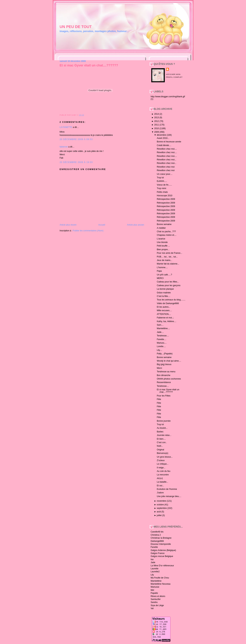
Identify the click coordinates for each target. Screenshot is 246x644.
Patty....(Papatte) (165, 354)
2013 (157, 118)
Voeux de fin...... (164, 185)
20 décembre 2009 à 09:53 (76, 139)
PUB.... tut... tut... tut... (167, 257)
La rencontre (163, 475)
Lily (152, 575)
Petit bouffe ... (163, 246)
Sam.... (160, 325)
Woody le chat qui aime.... (169, 361)
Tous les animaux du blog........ (171, 300)
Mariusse (155, 587)
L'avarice (161, 239)
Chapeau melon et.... (166, 235)
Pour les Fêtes (164, 396)
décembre (162, 135)
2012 (157, 121)
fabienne (64, 147)
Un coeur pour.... (165, 174)
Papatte (154, 593)
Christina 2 (156, 535)
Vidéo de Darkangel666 (168, 303)
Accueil (102, 225)
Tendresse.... (163, 336)
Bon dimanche (164, 375)
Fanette (154, 547)
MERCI (160, 278)
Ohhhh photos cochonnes (169, 379)
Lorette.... (161, 346)
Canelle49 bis (157, 532)
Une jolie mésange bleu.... (169, 496)
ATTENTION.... (164, 314)
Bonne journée (164, 421)
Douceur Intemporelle (161, 544)
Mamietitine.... (163, 328)
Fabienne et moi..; (165, 318)
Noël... (160, 446)
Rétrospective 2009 (166, 199)
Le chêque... (163, 464)
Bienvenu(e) (162, 453)
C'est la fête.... (163, 296)
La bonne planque (165, 289)
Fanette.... (161, 339)
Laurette (155, 569)
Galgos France (158, 553)
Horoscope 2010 (164, 196)
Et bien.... (161, 439)
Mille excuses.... (164, 310)
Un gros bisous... (165, 457)
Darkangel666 (157, 541)
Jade (153, 562)
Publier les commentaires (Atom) (88, 231)
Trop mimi (161, 188)
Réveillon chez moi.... (167, 149)
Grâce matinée (164, 293)
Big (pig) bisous (164, 364)
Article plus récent (68, 225)
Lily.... (159, 350)
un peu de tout (76, 27)
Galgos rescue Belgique (162, 556)
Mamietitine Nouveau (161, 584)
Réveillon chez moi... (166, 160)
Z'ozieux (161, 460)
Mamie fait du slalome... (168, 264)
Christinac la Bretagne (161, 538)
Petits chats (162, 192)
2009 (157, 132)
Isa (152, 559)
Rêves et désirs (158, 596)
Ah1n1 (160, 478)
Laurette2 (155, 572)
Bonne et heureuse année (169, 142)
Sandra (154, 602)
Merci (159, 368)
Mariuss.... (162, 343)
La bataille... (162, 482)
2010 (157, 128)
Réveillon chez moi (166, 167)
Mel (152, 590)
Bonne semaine (164, 224)
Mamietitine (156, 581)
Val (152, 608)
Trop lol (160, 178)
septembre (162, 508)
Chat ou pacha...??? (166, 232)
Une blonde (162, 242)
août (159, 512)
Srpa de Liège (157, 605)
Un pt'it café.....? (164, 275)
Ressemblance (164, 382)
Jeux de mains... (164, 260)
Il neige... (161, 468)
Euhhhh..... (162, 181)
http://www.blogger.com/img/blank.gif (168, 97)
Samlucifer (156, 599)
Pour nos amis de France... (169, 253)
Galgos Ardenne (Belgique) (163, 550)
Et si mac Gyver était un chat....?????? (89, 65)
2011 (157, 125)
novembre (162, 501)
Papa (159, 271)
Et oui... (160, 486)
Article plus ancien (136, 225)
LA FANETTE (66, 127)
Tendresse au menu (166, 372)
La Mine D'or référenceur (162, 566)
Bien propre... (163, 249)
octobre (161, 505)
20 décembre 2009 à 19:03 (76, 162)
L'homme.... (162, 267)
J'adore (160, 493)
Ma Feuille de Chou (160, 578)
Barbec (160, 432)
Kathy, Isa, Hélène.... (166, 321)
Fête (159, 399)
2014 (157, 114)
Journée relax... (164, 435)
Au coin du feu (164, 471)
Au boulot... (162, 428)
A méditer (161, 228)
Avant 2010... (163, 138)
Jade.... (160, 332)
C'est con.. (162, 442)
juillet (159, 515)
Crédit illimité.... (164, 145)
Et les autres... (164, 307)
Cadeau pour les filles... (168, 282)
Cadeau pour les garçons (169, 285)
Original (160, 450)
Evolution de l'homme (167, 489)
